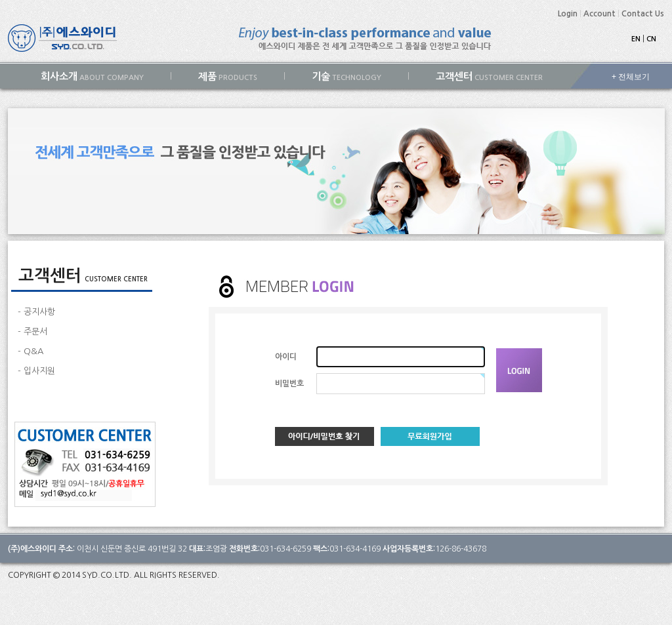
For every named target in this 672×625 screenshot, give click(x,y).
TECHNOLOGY (346, 76)
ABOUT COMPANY (92, 76)
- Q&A (31, 351)
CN (651, 39)
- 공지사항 (36, 312)
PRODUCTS (228, 76)
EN (636, 39)
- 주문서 (32, 332)
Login (568, 14)
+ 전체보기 (631, 77)
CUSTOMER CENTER (489, 76)
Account (599, 14)
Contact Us (643, 14)
